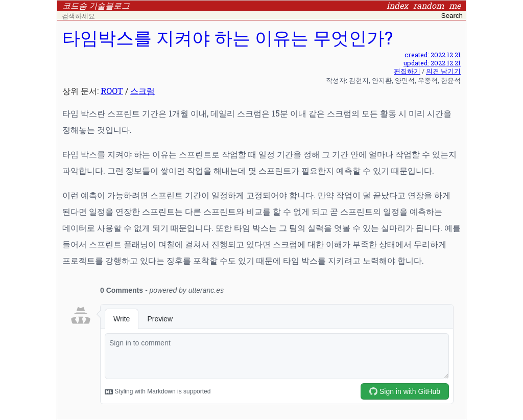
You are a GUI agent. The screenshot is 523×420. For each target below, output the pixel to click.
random (429, 6)
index (397, 6)
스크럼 (142, 91)
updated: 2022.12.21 (432, 63)
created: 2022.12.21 (433, 55)
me (455, 6)
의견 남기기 (443, 71)
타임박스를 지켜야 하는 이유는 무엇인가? (228, 38)
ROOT (112, 91)
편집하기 (407, 71)
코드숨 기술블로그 (96, 6)
